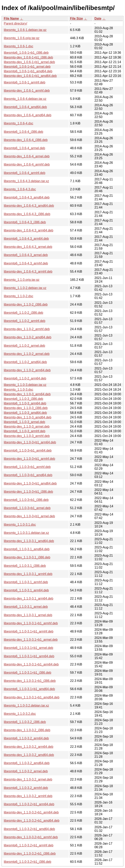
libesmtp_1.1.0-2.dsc (19, 296)
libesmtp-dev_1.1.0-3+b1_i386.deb (28, 492)
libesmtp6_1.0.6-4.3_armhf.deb (26, 263)
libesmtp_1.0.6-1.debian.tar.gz (25, 30)
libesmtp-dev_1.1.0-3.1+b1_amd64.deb (32, 697)
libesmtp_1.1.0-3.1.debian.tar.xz (26, 533)
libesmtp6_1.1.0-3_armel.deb (24, 422)
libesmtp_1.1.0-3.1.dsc (20, 525)
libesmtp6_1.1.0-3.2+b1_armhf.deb (29, 845)
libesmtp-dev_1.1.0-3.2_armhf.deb (28, 796)
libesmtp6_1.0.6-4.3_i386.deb (25, 222)
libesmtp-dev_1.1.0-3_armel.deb (27, 427)
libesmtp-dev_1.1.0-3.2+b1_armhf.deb (31, 837)
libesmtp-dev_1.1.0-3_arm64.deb (27, 394)
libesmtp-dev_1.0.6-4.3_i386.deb (27, 214)
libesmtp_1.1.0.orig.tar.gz (22, 280)
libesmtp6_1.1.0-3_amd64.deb (25, 413)
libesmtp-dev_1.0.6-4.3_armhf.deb (28, 272)
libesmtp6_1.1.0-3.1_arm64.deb (26, 590)
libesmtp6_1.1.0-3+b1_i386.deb (26, 500)
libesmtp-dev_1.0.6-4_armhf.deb (27, 164)
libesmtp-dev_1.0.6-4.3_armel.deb (28, 247)
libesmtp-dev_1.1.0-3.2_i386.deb (27, 730)
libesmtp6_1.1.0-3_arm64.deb (25, 403)
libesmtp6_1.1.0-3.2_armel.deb (26, 771)
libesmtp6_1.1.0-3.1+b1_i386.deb (28, 673)
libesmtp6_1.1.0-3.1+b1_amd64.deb (29, 689)
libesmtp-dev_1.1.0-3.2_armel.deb (28, 779)
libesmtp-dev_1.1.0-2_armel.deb (27, 354)
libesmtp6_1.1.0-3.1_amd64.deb (27, 549)
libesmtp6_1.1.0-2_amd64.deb (25, 362)
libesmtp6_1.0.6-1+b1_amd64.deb (28, 71)
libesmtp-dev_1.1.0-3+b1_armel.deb (29, 516)
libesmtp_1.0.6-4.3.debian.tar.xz (26, 181)
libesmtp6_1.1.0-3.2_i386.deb (25, 722)
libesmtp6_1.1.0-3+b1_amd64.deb (28, 475)
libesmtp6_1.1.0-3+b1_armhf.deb (27, 467)
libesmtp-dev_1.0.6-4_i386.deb (26, 140)
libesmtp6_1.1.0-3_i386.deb (23, 399)
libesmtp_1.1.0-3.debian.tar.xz (25, 385)
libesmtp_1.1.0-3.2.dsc (20, 714)
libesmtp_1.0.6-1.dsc (19, 46)
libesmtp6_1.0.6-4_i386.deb (23, 132)
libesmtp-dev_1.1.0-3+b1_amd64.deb (30, 483)
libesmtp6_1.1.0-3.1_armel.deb (26, 607)
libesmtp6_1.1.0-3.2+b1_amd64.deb (29, 829)
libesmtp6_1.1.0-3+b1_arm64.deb (28, 450)
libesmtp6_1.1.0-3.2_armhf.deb (26, 788)
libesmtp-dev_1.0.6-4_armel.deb (27, 156)
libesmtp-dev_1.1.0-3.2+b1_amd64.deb (32, 821)
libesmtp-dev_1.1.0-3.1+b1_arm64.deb (31, 664)
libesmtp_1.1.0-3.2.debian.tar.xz (26, 706)
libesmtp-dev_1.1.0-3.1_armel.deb (28, 615)
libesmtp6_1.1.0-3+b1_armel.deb (27, 508)
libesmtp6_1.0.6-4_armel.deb (24, 148)
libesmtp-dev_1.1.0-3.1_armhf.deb (28, 574)
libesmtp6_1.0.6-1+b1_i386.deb (26, 53)
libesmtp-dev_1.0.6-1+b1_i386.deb (28, 57)
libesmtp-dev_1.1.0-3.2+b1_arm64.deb (31, 812)
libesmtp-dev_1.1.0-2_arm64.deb (27, 370)
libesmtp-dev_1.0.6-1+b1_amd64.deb (30, 76)
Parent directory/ (15, 23)
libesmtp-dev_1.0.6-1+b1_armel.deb (29, 62)
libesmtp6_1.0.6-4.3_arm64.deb (26, 239)
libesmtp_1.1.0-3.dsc (19, 390)
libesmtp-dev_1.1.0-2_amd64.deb (28, 337)
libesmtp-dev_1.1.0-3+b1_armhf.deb (30, 459)
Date (98, 18)
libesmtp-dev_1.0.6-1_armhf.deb (27, 91)
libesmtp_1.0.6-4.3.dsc (20, 189)
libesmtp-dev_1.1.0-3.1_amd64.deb (29, 541)
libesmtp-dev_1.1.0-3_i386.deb (26, 408)
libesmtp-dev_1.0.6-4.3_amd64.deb (29, 206)
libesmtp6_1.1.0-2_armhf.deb (25, 321)
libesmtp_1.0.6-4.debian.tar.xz (25, 99)
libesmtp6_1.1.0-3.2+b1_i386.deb (28, 862)
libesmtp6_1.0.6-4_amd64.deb (25, 107)
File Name (11, 18)
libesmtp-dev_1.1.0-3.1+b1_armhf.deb (31, 623)
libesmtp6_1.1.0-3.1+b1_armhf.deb (29, 631)
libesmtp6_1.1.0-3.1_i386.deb (25, 566)
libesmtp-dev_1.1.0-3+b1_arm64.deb (30, 442)
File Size (77, 18)
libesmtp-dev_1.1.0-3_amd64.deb (28, 417)
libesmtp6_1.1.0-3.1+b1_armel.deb (29, 648)
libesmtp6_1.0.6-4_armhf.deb (25, 173)
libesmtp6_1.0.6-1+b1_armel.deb (27, 67)
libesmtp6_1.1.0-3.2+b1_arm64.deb (29, 804)
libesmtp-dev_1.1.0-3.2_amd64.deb (29, 755)
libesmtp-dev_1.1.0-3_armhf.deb (27, 436)
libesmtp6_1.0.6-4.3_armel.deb (26, 255)
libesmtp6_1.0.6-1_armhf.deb (25, 82)
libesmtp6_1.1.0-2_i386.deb (23, 313)
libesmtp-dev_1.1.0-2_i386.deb (26, 304)
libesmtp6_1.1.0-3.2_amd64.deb (27, 763)
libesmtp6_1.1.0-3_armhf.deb (25, 431)
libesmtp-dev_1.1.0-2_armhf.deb (27, 329)
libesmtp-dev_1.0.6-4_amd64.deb (28, 115)
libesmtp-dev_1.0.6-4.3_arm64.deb (29, 230)
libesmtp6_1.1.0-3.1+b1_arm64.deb (29, 656)
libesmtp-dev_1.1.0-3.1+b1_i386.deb (30, 681)
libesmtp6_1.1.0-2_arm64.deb (25, 378)
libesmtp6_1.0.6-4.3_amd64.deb (27, 197)
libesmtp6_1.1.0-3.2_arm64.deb (26, 738)
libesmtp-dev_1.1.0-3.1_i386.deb (27, 557)
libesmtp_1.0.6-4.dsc (19, 123)
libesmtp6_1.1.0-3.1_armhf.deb (26, 582)
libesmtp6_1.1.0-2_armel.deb (24, 346)
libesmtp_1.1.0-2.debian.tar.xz (25, 288)
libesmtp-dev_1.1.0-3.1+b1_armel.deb (31, 640)
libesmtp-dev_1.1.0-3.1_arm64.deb (29, 598)
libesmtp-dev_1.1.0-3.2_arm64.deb (29, 747)
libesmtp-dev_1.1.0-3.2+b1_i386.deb (30, 854)
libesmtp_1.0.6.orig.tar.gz (22, 38)
